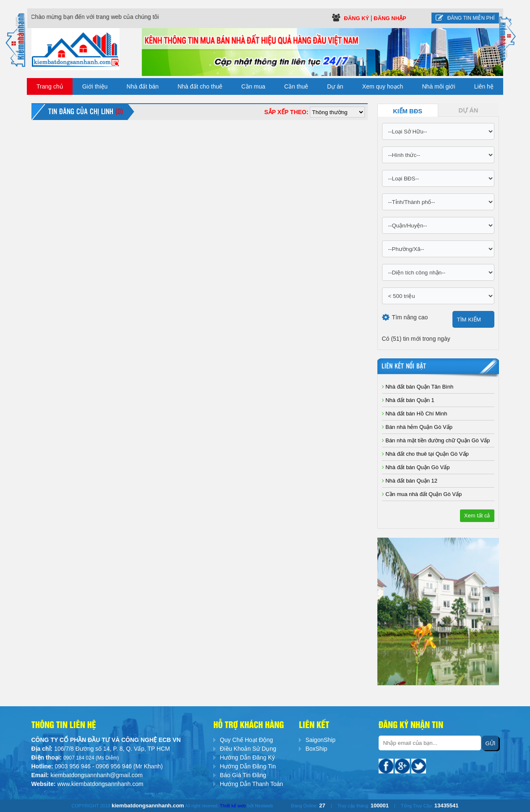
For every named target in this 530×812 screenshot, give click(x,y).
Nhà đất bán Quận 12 (410, 481)
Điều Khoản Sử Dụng (248, 749)
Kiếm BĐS (408, 111)
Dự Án (469, 110)
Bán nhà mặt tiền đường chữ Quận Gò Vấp (436, 440)
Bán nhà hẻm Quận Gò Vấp (417, 427)
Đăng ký (357, 18)
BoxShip (316, 749)
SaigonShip (320, 740)
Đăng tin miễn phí (465, 18)
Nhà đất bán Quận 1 (408, 400)
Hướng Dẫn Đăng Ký (247, 757)
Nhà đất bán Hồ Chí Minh (415, 414)
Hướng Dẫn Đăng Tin (248, 766)
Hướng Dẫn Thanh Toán (251, 784)
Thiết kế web (233, 806)
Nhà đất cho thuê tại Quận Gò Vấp (425, 454)
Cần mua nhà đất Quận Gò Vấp (422, 494)
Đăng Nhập (390, 18)
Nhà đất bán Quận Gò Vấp (416, 467)
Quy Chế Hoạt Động (246, 740)
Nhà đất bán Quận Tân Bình (418, 387)
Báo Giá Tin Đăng (243, 775)
